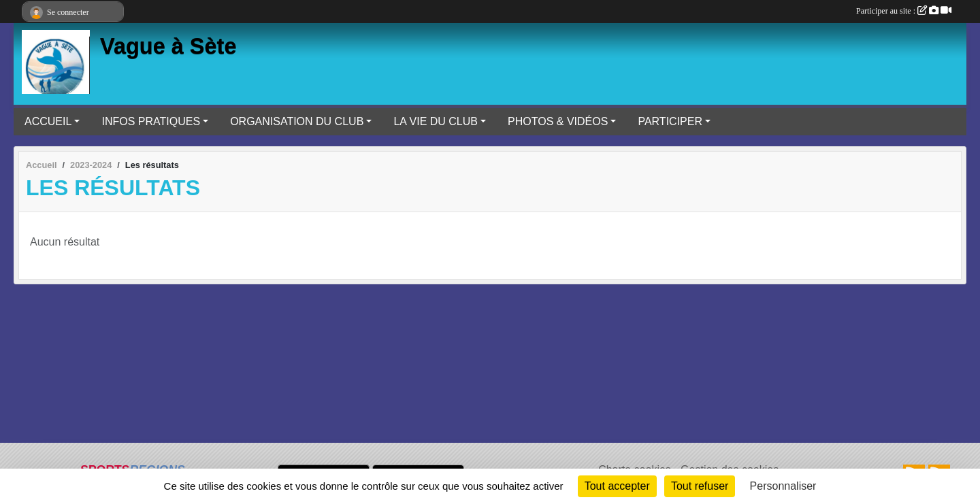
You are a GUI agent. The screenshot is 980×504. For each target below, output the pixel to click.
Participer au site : (904, 11)
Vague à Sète (168, 46)
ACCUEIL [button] (48, 121)
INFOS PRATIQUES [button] (151, 121)
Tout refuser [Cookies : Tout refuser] (700, 486)
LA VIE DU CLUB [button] (436, 121)
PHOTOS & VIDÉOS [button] (558, 121)
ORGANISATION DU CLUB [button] (297, 121)
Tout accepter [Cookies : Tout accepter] (617, 486)
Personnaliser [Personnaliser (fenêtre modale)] (783, 486)
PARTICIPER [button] (670, 121)
